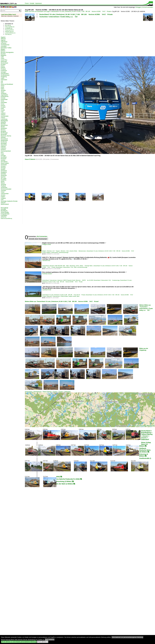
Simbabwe (4, 171)
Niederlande (4, 140)
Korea (2, 104)
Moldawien (4, 128)
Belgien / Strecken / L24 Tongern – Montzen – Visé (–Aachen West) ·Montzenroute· (64, 251)
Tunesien (3, 191)
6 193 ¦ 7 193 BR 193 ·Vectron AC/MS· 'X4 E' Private (94, 11)
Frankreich (4, 71)
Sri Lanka (4, 178)
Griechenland (5, 74)
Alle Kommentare (42, 236)
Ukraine (3, 195)
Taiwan (3, 183)
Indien (3, 78)
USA (2, 200)
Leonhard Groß (47, 290)
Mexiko (3, 127)
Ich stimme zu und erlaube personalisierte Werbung (19, 642)
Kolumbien (4, 102)
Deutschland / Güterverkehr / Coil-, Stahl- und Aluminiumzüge (71, 267)
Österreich (4, 145)
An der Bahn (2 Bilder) (65, 484)
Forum (27, 3)
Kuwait (3, 110)
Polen (2, 154)
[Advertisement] (62, 37)
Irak (2, 81)
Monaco (3, 130)
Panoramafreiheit (6, 151)
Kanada (3, 98)
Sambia (3, 160)
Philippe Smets (47, 244)
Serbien (3, 169)
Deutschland (55, 11)
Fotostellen (4, 215)
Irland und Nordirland (7, 84)
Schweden (4, 165)
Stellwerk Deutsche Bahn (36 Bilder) (145, 450)
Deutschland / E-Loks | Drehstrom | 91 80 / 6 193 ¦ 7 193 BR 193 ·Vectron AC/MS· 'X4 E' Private (76, 14)
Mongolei (3, 131)
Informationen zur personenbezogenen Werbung (127, 637)
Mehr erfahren (50, 639)
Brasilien (3, 54)
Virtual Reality (5, 212)
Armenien (4, 43)
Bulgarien (4, 55)
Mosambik (4, 134)
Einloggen (138, 7)
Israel (2, 87)
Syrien (3, 181)
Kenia (2, 101)
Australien (4, 46)
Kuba (2, 109)
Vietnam (3, 203)
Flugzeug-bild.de (9, 30)
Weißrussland (5, 204)
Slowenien (4, 175)
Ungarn (3, 197)
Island (2, 86)
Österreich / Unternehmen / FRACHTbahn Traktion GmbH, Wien (63, 296)
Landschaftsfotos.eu (10, 33)
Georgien (3, 72)
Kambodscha (5, 96)
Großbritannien (5, 75)
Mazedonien (4, 125)
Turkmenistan (5, 194)
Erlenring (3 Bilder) (144, 455)
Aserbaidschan (5, 45)
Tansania (3, 184)
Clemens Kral (46, 261)
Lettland (3, 113)
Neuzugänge (4, 208)
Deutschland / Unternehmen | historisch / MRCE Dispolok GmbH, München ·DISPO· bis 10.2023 (68, 280)
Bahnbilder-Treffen (6, 48)
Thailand (3, 186)
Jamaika (3, 90)
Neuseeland (4, 139)
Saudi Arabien (5, 163)
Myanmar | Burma (6, 136)
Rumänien (4, 157)
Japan (3, 92)
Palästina (3, 148)
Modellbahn (4, 211)
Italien (2, 89)
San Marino (4, 162)
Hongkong (4, 77)
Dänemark (4, 61)
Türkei (3, 192)
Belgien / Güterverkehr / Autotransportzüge (57, 252)
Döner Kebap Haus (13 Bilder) (145, 444)
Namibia (3, 137)
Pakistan (3, 147)
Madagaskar (4, 121)
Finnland (3, 69)
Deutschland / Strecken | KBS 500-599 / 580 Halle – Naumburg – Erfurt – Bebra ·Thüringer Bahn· (68, 266)
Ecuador (3, 65)
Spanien (3, 177)
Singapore (4, 172)
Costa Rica (4, 60)
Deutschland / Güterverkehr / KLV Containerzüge (107, 280)
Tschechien (4, 188)
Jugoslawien (4, 95)
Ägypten (3, 37)
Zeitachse (4, 217)
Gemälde (3, 209)
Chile (2, 57)
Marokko (3, 124)
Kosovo (3, 106)
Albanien (3, 39)
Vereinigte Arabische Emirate (9, 201)
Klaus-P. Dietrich (30, 159)
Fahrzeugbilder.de (10, 27)
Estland (3, 68)
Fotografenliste (5, 214)
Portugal (3, 156)
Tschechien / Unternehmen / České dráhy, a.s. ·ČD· (59, 17)
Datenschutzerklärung (6, 218)
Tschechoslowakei (6, 189)
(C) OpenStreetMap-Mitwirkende (145, 426)
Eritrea (3, 66)
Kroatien (3, 107)
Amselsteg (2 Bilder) (64, 481)
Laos (2, 112)
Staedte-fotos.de (9, 31)
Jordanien (4, 93)
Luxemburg (4, 119)
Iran (2, 83)
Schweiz (3, 166)
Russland (3, 159)
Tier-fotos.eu (8, 34)
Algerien (3, 40)
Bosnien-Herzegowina (7, 52)
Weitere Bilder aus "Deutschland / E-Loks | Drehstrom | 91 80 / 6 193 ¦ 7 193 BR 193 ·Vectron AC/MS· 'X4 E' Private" (62, 302)
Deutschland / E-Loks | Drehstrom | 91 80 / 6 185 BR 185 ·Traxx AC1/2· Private (64, 295)
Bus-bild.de (8, 25)
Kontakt (32, 3)
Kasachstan (4, 99)
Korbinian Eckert (47, 274)
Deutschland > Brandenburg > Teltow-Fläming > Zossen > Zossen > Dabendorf (48, 392)
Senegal (3, 168)
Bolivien (3, 51)
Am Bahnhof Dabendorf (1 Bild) (68, 479)
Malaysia (3, 122)
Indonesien (4, 80)
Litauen (3, 118)
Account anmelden (148, 7)
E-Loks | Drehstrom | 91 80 (68, 11)
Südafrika (4, 180)
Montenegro (4, 133)
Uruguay (3, 198)
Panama (3, 150)
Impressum (38, 3)
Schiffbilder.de (9, 28)
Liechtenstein (5, 116)
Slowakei (3, 174)
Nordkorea (4, 142)
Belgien (3, 49)
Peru (2, 153)
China (2, 58)
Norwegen (4, 143)
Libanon (3, 115)
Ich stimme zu (43, 642)
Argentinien (4, 42)
